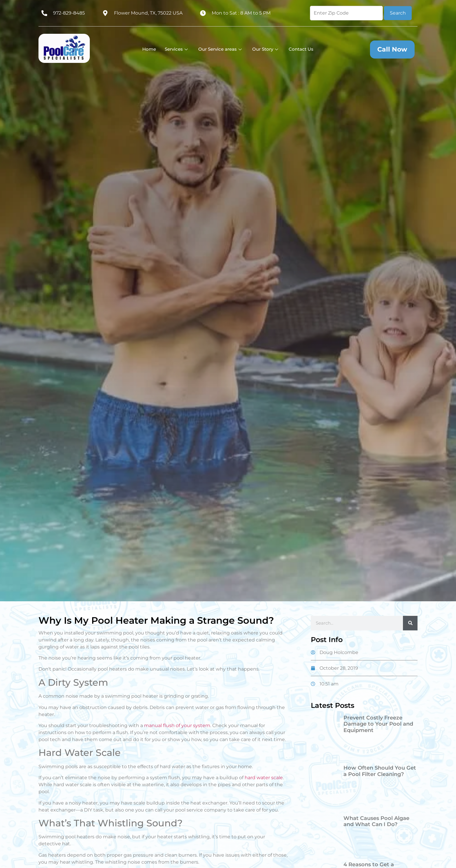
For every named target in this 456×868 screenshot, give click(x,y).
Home (149, 49)
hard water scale (264, 778)
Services (176, 49)
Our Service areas (220, 49)
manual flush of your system (177, 725)
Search (398, 13)
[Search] (410, 623)
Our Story (265, 49)
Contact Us (301, 49)
